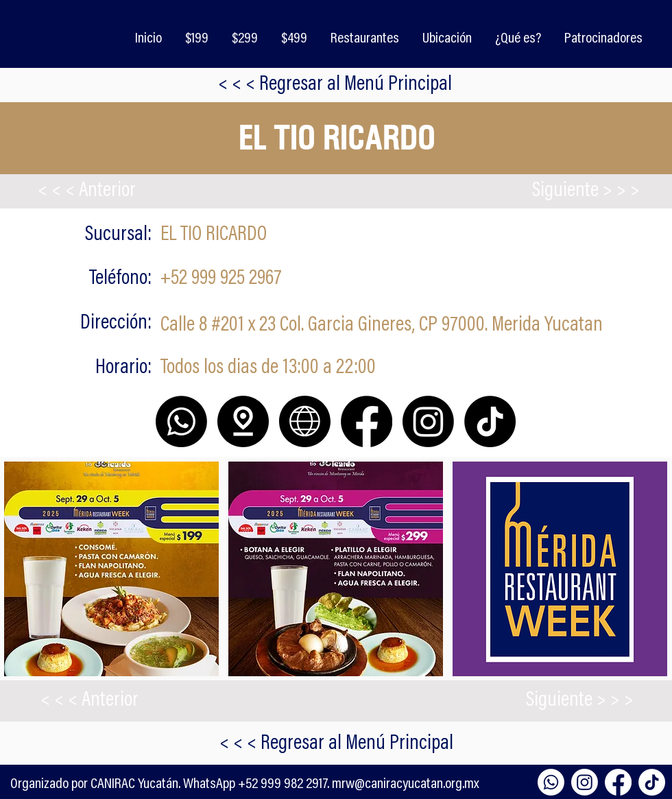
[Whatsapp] (551, 782)
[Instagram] (585, 782)
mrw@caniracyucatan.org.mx (406, 785)
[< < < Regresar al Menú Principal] (336, 744)
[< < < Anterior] (86, 191)
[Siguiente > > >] (586, 191)
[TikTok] (652, 782)
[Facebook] (618, 782)
